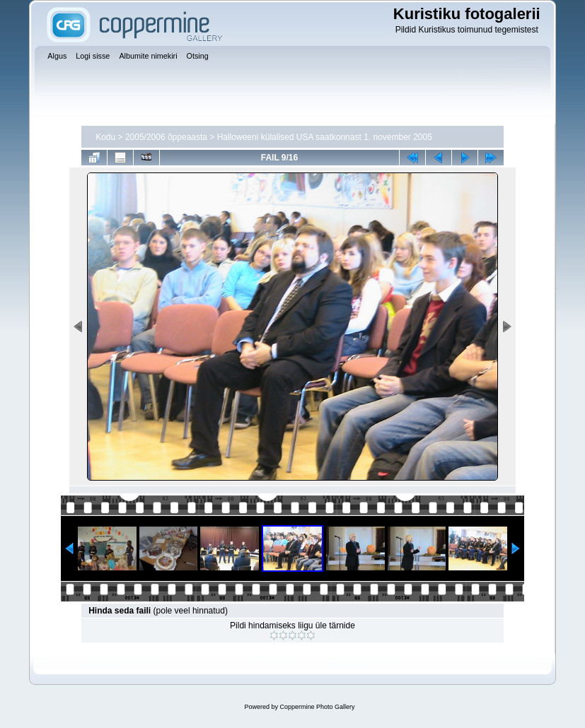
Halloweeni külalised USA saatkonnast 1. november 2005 (325, 137)
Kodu (105, 137)
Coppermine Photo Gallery (317, 707)
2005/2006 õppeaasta (166, 137)
